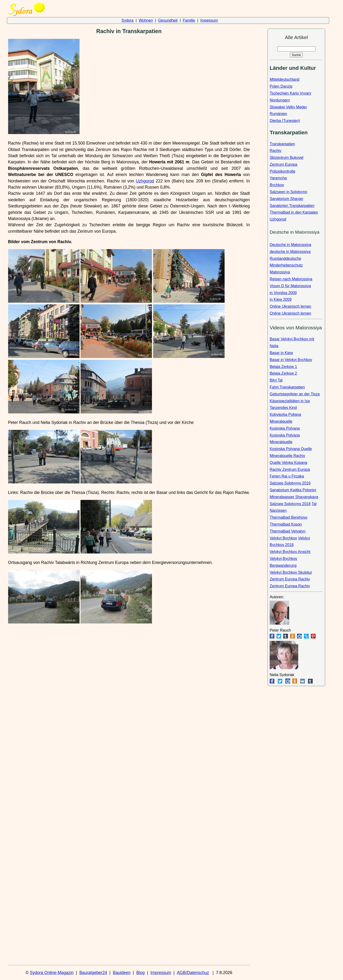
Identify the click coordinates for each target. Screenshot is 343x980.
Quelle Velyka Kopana (288, 463)
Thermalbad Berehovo (288, 517)
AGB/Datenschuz (193, 973)
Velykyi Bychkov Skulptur (291, 572)
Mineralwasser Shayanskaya (294, 497)
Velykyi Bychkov (283, 538)
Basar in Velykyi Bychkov (291, 360)
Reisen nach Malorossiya (291, 279)
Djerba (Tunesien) (285, 121)
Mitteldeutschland (285, 79)
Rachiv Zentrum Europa (290, 470)
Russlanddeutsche (285, 259)
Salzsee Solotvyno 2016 (290, 483)
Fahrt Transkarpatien (287, 387)
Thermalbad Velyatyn (288, 531)
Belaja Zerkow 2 (283, 373)
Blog (140, 973)
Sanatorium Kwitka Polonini (293, 490)
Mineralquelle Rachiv (287, 456)
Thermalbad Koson (286, 524)
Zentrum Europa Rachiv (290, 579)
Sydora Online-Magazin (52, 973)
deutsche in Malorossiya (290, 252)
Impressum (161, 973)
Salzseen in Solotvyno (288, 192)
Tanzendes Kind (283, 408)
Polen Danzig (281, 86)
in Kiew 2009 (281, 299)
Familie (189, 20)
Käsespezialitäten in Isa (290, 401)
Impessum (209, 20)
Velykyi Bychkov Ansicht (290, 552)
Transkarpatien (282, 144)
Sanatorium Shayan (286, 199)
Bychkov (277, 185)
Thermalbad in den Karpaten (294, 212)
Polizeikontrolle (282, 171)
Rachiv (275, 151)
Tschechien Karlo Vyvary (290, 93)
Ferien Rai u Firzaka (287, 476)
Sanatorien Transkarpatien (292, 206)
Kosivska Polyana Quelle (291, 449)
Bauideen (122, 973)
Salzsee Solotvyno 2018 (290, 504)
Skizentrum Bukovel (286, 158)
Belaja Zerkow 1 (283, 367)
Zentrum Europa (283, 164)
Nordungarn (280, 100)
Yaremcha (278, 178)
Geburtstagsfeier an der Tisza (295, 394)
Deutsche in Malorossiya (290, 245)
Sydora (128, 20)
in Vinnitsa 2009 (283, 293)
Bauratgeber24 (93, 973)
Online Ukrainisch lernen (290, 306)
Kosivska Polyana (285, 428)
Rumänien (278, 114)
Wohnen (146, 20)
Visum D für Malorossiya (290, 286)
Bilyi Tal (276, 380)
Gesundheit (168, 20)
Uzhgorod (145, 181)
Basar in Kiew (281, 353)
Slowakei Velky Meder (288, 107)
